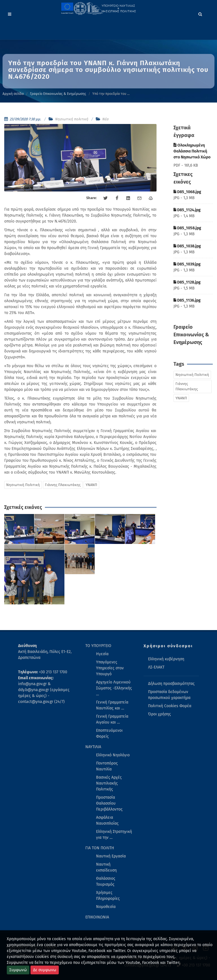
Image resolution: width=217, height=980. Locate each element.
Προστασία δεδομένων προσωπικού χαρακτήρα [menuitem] (169, 695)
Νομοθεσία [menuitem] (106, 907)
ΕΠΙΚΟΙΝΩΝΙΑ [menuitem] (97, 917)
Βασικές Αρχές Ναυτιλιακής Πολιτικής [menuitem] (109, 783)
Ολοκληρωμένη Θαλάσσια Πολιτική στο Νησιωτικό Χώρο (192, 151)
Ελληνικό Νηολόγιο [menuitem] (113, 755)
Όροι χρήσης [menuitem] (160, 714)
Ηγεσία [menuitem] (102, 654)
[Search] (200, 13)
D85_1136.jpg (187, 300)
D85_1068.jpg (187, 192)
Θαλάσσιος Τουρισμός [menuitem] (106, 881)
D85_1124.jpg (187, 210)
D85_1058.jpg (187, 228)
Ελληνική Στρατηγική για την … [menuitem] (114, 835)
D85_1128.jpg (187, 282)
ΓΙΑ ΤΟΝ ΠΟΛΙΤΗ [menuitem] (100, 848)
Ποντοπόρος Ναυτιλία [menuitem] (107, 766)
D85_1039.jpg (187, 264)
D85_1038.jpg (187, 246)
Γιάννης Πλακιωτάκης (63, 485)
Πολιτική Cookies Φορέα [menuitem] (170, 706)
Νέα (105, 119)
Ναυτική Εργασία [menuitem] (111, 856)
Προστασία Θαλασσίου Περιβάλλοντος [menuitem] (109, 803)
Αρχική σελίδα (13, 94)
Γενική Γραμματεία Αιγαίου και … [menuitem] (112, 719)
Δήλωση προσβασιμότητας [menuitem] (171, 684)
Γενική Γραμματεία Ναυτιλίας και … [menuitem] (112, 705)
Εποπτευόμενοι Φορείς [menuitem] (109, 733)
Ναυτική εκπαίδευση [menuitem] (106, 867)
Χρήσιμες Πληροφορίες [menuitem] (108, 896)
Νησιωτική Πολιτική (23, 485)
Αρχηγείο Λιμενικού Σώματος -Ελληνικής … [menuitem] (114, 688)
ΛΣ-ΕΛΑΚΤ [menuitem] (156, 667)
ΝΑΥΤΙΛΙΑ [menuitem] (93, 747)
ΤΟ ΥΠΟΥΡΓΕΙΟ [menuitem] (98, 646)
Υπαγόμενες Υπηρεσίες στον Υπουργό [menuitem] (110, 668)
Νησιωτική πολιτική (71, 119)
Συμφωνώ (18, 970)
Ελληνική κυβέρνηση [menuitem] (166, 659)
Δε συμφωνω (45, 970)
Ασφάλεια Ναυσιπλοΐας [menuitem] (107, 820)
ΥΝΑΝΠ (91, 485)
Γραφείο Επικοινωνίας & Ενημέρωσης (58, 94)
